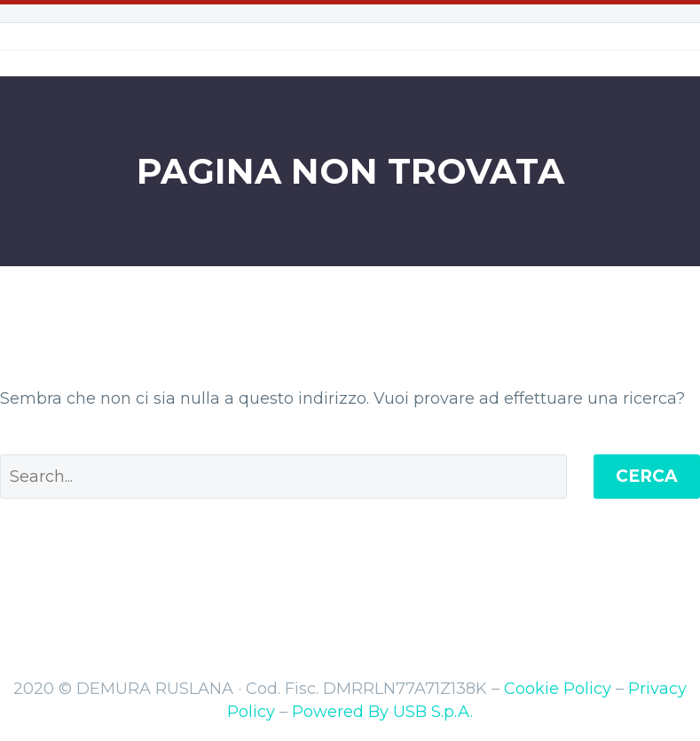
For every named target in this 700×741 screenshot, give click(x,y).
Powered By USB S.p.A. (382, 712)
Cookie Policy (558, 689)
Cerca (647, 476)
